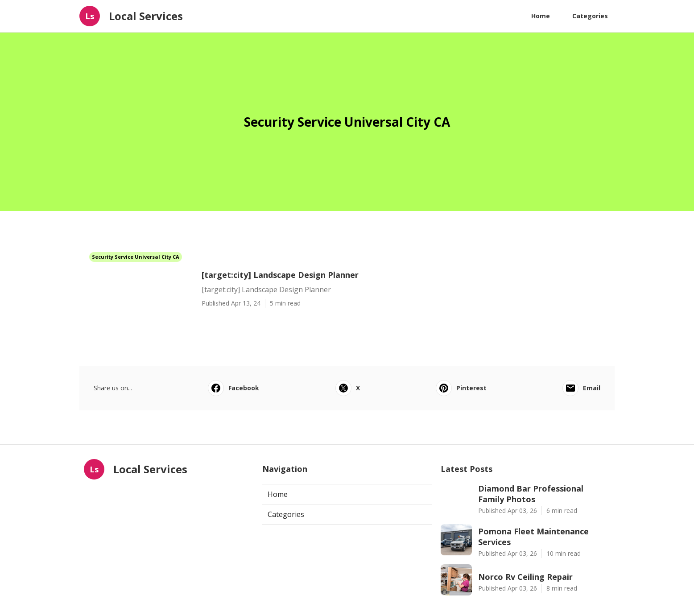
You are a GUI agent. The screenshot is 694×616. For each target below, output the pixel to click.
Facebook (233, 388)
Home (541, 16)
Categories (590, 16)
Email (581, 388)
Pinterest (461, 388)
